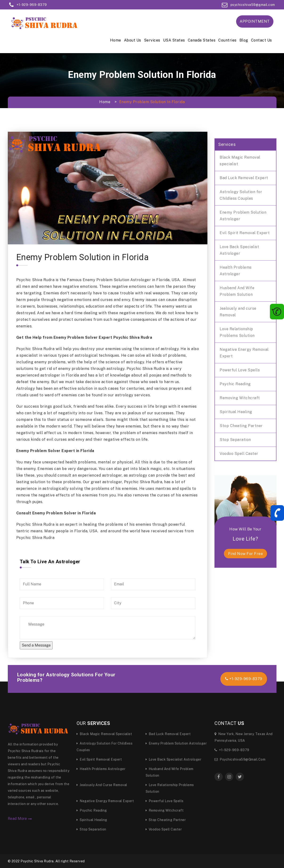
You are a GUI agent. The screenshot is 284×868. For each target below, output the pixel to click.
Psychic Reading (235, 384)
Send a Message (36, 645)
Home (116, 40)
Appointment (255, 21)
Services (152, 40)
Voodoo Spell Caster (239, 454)
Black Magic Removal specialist (240, 161)
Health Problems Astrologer (236, 271)
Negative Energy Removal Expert (244, 353)
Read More (20, 819)
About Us (133, 40)
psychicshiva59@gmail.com (253, 5)
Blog (244, 40)
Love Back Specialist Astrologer (239, 250)
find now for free (246, 554)
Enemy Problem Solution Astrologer (243, 216)
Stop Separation (235, 440)
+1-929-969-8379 (32, 5)
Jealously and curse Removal (238, 312)
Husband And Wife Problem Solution (237, 291)
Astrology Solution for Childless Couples (241, 195)
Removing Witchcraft (240, 398)
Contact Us (261, 40)
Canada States (202, 40)
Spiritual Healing (236, 412)
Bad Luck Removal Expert (244, 178)
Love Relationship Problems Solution (237, 332)
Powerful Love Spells (240, 370)
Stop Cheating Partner (241, 426)
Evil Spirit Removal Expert (245, 233)
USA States (174, 40)
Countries (227, 40)
